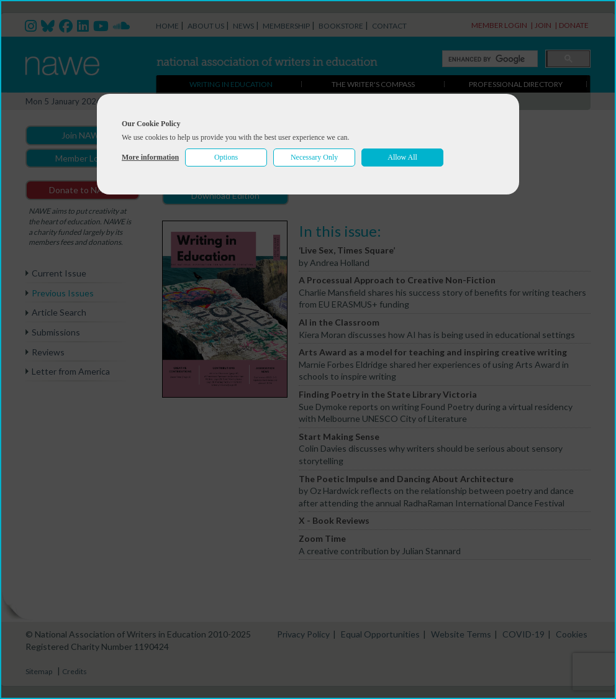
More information (150, 157)
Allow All (402, 157)
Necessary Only (314, 157)
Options (226, 157)
